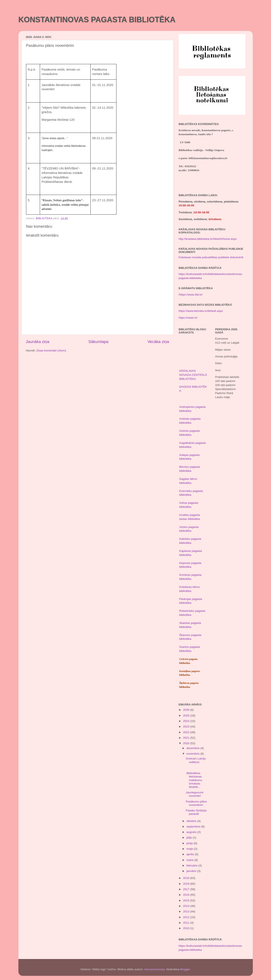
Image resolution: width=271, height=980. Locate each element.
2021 (187, 738)
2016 (187, 895)
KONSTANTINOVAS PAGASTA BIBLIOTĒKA (97, 20)
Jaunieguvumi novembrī (194, 794)
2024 (187, 721)
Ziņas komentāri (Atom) (51, 350)
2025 (187, 716)
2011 (187, 923)
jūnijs (190, 843)
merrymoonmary (154, 969)
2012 (187, 917)
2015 (187, 900)
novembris (194, 754)
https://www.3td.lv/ (191, 295)
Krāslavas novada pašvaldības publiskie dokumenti (211, 257)
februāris (192, 865)
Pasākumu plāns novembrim (196, 803)
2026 (187, 710)
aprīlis (191, 854)
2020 (187, 743)
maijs (190, 849)
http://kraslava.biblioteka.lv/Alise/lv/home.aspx (208, 239)
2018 (187, 884)
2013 (187, 911)
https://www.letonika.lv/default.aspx (201, 311)
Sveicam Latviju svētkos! (196, 760)
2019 (187, 878)
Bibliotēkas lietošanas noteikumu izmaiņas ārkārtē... (194, 780)
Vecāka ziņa (158, 342)
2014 (187, 906)
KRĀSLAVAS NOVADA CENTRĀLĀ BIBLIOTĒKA (193, 375)
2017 (187, 889)
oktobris (192, 821)
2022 (187, 732)
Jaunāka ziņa (38, 342)
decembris (194, 748)
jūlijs (190, 838)
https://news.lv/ (188, 318)
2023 (187, 727)
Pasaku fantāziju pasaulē (196, 812)
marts (191, 860)
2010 (187, 928)
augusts (192, 832)
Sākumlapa (98, 342)
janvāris (192, 871)
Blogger (185, 969)
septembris (194, 827)
